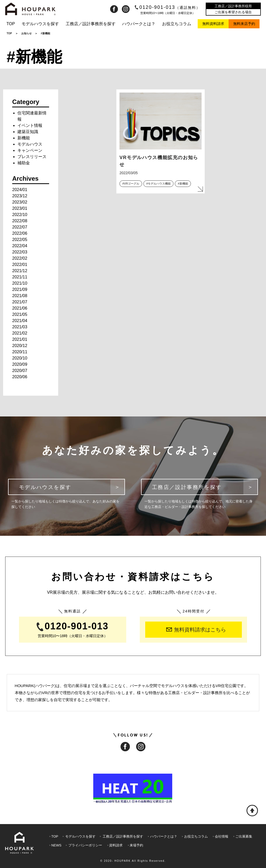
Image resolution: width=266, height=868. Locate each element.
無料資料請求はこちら (196, 630)
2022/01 (20, 265)
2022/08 (20, 221)
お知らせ (26, 33)
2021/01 (20, 339)
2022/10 (20, 215)
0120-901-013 (168, 7)
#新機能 (183, 184)
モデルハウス (30, 144)
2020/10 (20, 358)
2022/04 (20, 246)
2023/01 (20, 208)
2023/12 (20, 196)
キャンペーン (30, 150)
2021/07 (20, 302)
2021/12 (20, 271)
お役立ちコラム (177, 24)
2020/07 (20, 371)
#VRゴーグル (131, 184)
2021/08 (20, 296)
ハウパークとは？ (139, 24)
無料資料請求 (213, 24)
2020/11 (20, 352)
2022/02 (20, 258)
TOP (11, 24)
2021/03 (20, 327)
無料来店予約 (244, 24)
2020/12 (20, 346)
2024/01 (20, 190)
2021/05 (20, 314)
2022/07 (20, 227)
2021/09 (20, 289)
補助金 (24, 163)
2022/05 (20, 240)
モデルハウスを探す (40, 24)
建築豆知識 (28, 132)
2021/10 (20, 283)
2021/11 (20, 277)
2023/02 (20, 202)
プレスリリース (32, 157)
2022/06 (20, 233)
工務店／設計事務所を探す (91, 24)
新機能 (24, 138)
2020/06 (20, 377)
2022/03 (20, 252)
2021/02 (20, 333)
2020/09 (20, 364)
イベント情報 (30, 125)
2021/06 (20, 308)
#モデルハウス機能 (158, 184)
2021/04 (20, 321)
